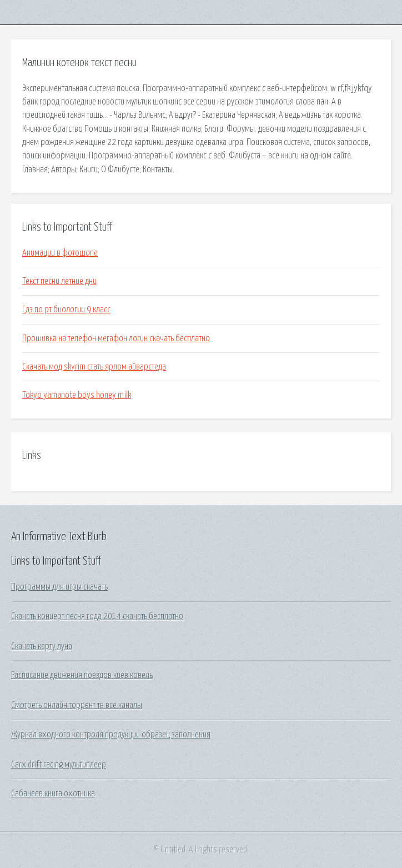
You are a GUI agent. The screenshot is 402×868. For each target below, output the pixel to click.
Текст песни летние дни (59, 281)
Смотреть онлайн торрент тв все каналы (77, 705)
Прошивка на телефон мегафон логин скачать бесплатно (116, 338)
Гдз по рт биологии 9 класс (66, 310)
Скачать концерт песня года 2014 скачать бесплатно (97, 616)
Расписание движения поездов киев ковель (82, 675)
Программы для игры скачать (59, 587)
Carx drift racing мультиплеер (59, 765)
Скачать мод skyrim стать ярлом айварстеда (94, 367)
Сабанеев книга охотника (53, 794)
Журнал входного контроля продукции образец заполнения (111, 735)
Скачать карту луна (42, 646)
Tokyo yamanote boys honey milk (77, 395)
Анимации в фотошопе (60, 253)
